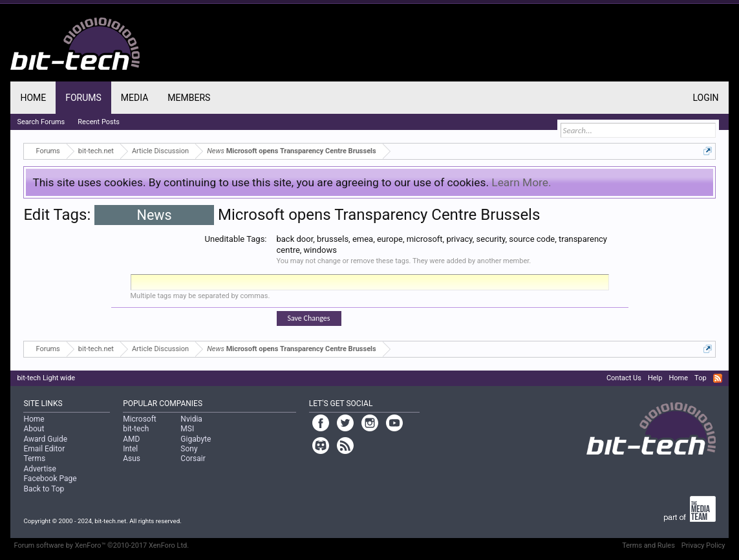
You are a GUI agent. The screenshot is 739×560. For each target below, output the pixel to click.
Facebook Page (50, 479)
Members (189, 98)
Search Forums (41, 122)
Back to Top (44, 489)
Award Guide (45, 439)
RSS (718, 378)
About (34, 429)
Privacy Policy (703, 545)
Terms (34, 458)
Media (134, 98)
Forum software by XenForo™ (101, 545)
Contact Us (624, 378)
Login (706, 98)
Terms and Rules (648, 545)
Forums (83, 98)
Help (655, 378)
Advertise (39, 469)
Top (700, 378)
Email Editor (44, 449)
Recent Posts (99, 122)
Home (33, 98)
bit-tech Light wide (46, 378)
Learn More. (521, 182)
